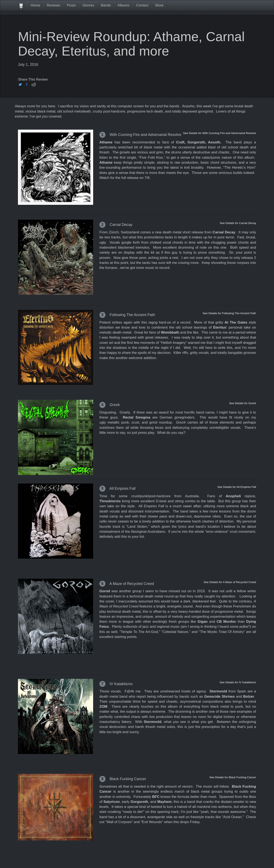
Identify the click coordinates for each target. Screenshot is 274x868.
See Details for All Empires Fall (237, 487)
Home (35, 5)
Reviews (53, 5)
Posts (72, 5)
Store (159, 5)
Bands (106, 5)
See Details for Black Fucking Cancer (233, 777)
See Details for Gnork (243, 403)
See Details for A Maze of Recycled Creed (230, 582)
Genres (88, 5)
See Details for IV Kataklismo (238, 682)
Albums (124, 5)
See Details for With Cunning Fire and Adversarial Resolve (219, 133)
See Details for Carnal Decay (238, 223)
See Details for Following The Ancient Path (229, 313)
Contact (142, 5)
